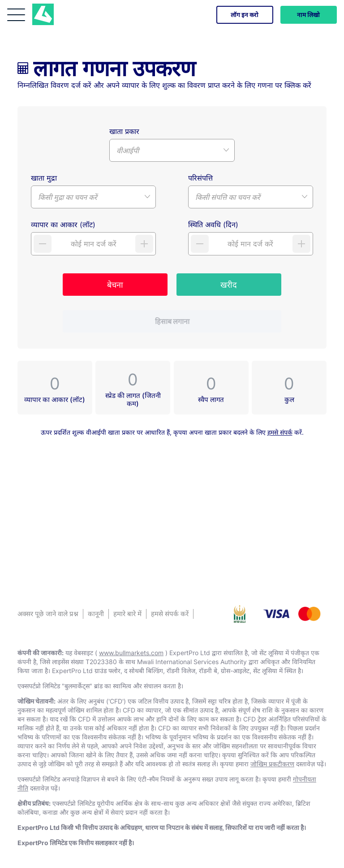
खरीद (229, 285)
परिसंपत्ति (200, 178)
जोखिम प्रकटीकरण (272, 764)
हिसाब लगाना (172, 321)
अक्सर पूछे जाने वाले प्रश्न (48, 614)
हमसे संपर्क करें (170, 614)
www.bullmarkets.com (131, 653)
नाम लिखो (308, 15)
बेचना (115, 285)
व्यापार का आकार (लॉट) (63, 225)
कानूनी (96, 614)
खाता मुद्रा (44, 178)
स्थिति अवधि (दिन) (213, 225)
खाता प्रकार (124, 131)
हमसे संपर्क (280, 432)
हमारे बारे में (127, 614)
